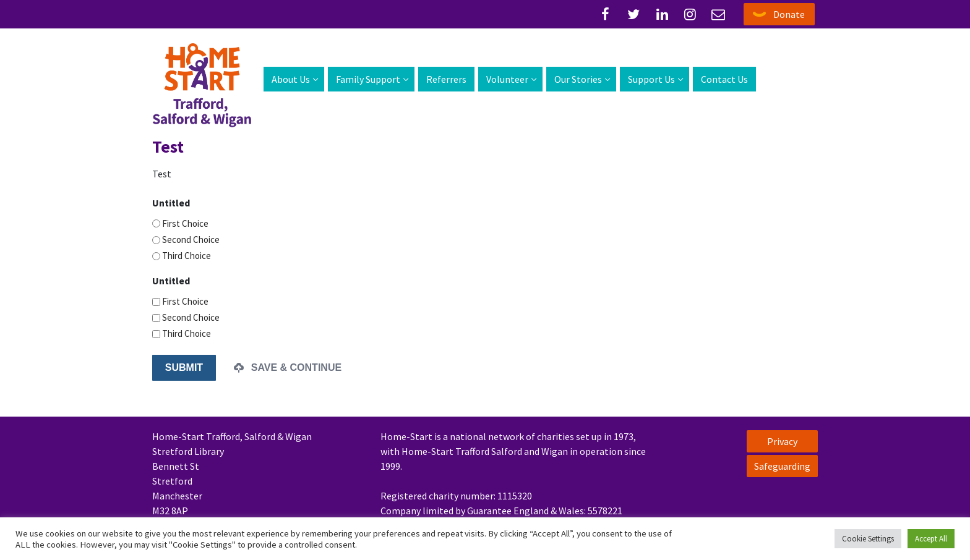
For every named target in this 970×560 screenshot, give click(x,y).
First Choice (185, 223)
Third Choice (187, 256)
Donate (789, 14)
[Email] (718, 14)
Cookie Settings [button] (868, 539)
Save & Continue (288, 367)
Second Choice (191, 240)
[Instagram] (690, 14)
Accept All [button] (931, 539)
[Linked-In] (662, 14)
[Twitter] (634, 14)
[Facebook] (606, 14)
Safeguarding (782, 466)
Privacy (782, 441)
